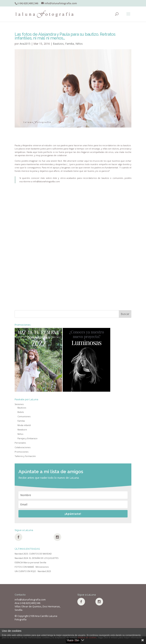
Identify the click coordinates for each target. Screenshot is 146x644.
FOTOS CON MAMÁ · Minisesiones (32, 567)
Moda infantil (24, 425)
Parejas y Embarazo (27, 438)
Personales (20, 443)
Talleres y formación (25, 456)
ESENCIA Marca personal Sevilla (30, 562)
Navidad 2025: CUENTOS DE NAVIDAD (33, 554)
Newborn (22, 430)
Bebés (21, 412)
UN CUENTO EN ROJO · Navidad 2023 (33, 571)
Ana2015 (25, 44)
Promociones (21, 452)
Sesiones (19, 404)
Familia (70, 44)
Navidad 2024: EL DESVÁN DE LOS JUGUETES (36, 558)
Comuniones (24, 416)
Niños (79, 44)
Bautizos (58, 44)
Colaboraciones (23, 447)
